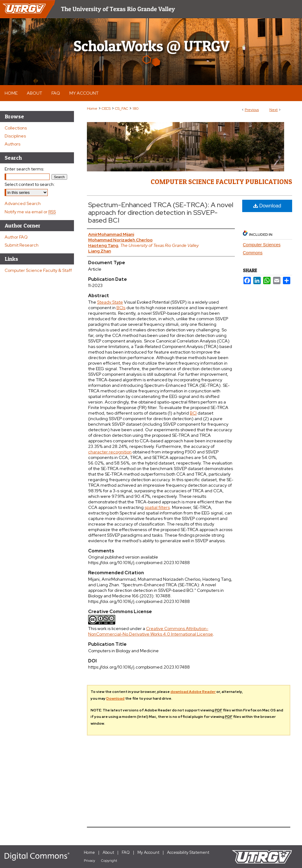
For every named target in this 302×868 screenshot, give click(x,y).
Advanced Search (23, 203)
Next (273, 110)
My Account (148, 852)
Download (267, 206)
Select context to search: (30, 184)
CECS (106, 108)
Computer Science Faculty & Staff (38, 270)
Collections (16, 128)
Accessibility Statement (188, 852)
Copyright (109, 861)
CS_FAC (122, 108)
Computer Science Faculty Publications (221, 182)
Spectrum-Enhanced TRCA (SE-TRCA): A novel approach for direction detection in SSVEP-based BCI (161, 213)
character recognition (110, 452)
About (108, 852)
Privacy (90, 861)
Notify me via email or (30, 212)
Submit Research (22, 245)
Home (92, 108)
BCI (193, 413)
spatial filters (157, 507)
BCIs (121, 308)
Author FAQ (16, 237)
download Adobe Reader (193, 692)
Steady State (110, 302)
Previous (252, 110)
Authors (12, 144)
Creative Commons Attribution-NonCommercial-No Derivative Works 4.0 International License (151, 631)
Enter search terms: (24, 169)
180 (135, 108)
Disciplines (15, 136)
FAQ (126, 852)
